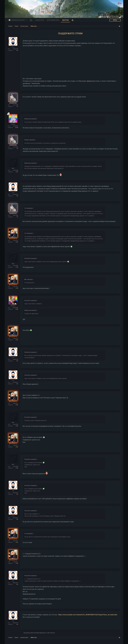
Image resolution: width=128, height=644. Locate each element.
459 (17, 50)
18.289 (17, 128)
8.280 (17, 309)
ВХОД (115, 20)
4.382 (17, 242)
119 (17, 106)
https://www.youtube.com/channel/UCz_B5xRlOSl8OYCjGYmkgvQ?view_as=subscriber (88, 615)
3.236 (17, 172)
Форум (65, 20)
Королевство (53, 20)
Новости (40, 20)
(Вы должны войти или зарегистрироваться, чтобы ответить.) (39, 633)
